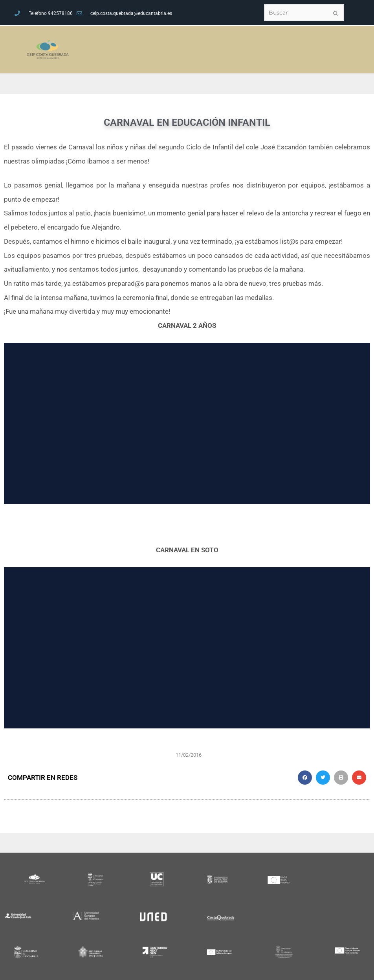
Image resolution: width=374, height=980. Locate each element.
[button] (305, 778)
